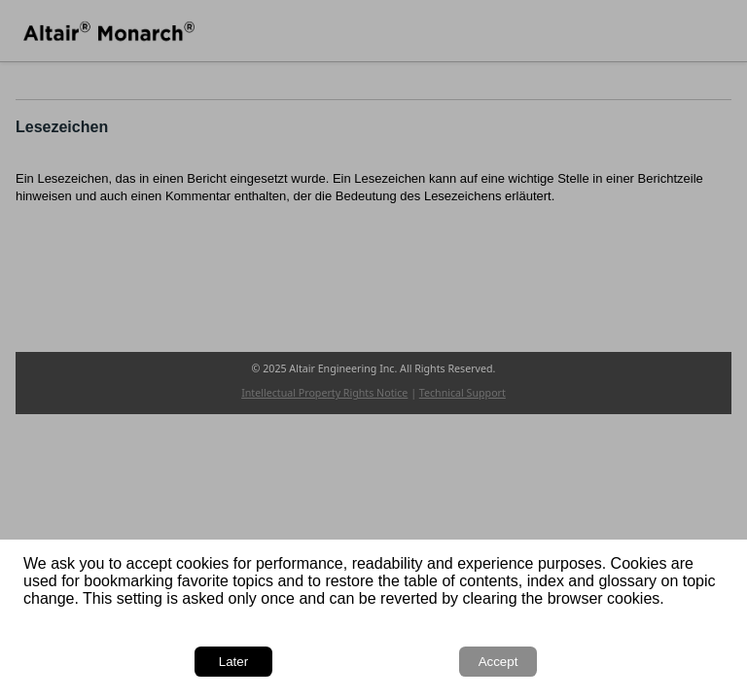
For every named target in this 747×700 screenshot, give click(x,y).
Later (233, 662)
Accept (498, 662)
